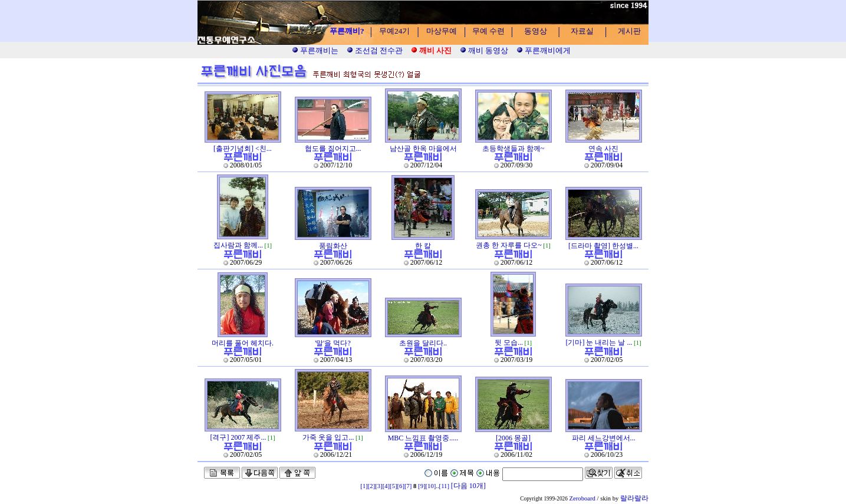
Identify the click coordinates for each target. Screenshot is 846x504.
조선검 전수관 (375, 50)
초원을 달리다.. (423, 343)
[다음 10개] (468, 486)
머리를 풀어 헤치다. (243, 343)
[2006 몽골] (513, 438)
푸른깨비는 (315, 50)
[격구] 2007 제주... (238, 437)
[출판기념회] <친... (243, 149)
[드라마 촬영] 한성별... (603, 246)
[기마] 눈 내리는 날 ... (599, 342)
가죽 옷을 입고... (328, 437)
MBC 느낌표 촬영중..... (423, 438)
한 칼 (423, 246)
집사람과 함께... (238, 245)
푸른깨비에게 (544, 50)
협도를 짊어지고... (333, 149)
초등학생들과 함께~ (513, 149)
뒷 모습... (509, 342)
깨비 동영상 (484, 50)
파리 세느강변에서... (604, 438)
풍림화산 (333, 246)
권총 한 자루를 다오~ (509, 245)
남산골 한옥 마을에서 (423, 149)
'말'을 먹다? (333, 343)
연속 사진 (603, 149)
